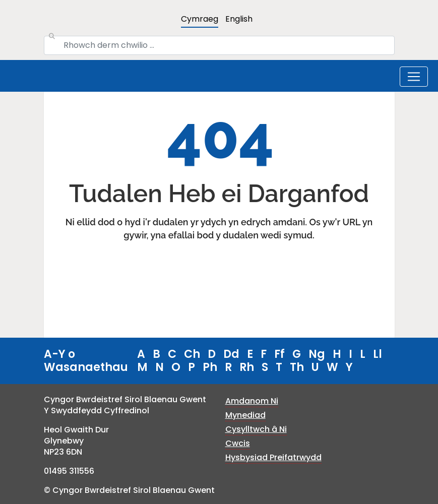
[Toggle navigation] (414, 77)
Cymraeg (200, 19)
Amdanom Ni (252, 401)
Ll (378, 354)
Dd (231, 354)
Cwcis (238, 443)
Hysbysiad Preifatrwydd (273, 457)
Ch (192, 354)
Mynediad (245, 415)
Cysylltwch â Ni (256, 429)
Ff (279, 354)
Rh (247, 367)
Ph (210, 367)
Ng (317, 354)
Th (297, 367)
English (239, 19)
